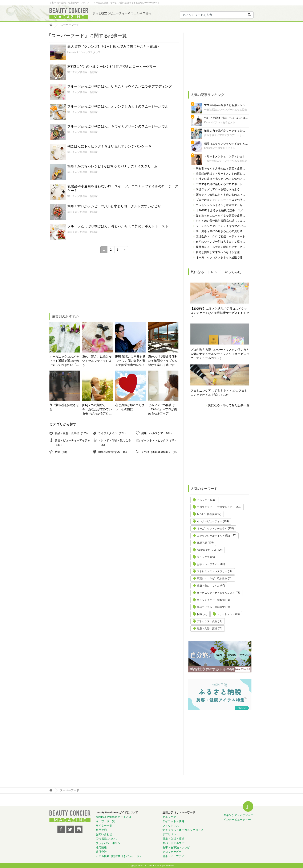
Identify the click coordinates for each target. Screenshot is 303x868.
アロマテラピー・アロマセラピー (216, 507)
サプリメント (171, 834)
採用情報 (101, 848)
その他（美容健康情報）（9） (160, 452)
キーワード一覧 (105, 821)
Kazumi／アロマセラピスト (220, 122)
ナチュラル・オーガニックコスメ (183, 830)
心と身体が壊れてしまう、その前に (130, 407)
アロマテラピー (172, 852)
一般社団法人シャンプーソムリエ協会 (226, 110)
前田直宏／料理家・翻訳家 (82, 72)
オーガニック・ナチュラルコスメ (216, 593)
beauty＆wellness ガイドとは (114, 817)
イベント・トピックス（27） (159, 440)
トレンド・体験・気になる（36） (114, 443)
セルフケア (203, 500)
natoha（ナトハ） (207, 550)
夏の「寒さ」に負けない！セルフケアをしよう (97, 361)
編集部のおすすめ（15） (113, 452)
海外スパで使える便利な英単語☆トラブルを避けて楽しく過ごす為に (163, 361)
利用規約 (101, 830)
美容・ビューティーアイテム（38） (72, 443)
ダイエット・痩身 (173, 821)
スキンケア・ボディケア (239, 815)
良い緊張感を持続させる (64, 407)
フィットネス (171, 826)
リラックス (203, 557)
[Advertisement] (81, 284)
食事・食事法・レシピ (176, 848)
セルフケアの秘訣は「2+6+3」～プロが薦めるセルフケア (163, 409)
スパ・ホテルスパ (173, 843)
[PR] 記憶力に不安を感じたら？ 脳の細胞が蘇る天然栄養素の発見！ (130, 361)
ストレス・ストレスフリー (212, 571)
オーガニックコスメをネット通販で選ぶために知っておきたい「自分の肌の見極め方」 (64, 361)
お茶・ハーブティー (208, 564)
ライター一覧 (104, 826)
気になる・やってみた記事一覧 (229, 405)
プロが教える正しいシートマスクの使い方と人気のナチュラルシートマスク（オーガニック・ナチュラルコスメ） (220, 354)
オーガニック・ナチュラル (212, 529)
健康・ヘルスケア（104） (157, 433)
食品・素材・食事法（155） (72, 433)
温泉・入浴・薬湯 (207, 629)
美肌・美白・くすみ (208, 586)
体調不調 (202, 543)
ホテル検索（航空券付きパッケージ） (119, 856)
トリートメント (226, 614)
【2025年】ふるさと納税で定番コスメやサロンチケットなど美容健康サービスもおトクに (220, 313)
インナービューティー (210, 521)
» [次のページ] (125, 250)
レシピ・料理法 (206, 514)
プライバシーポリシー (109, 843)
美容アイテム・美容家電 (211, 607)
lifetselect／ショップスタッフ (84, 52)
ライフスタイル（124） (113, 433)
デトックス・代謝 (207, 621)
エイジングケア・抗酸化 (211, 600)
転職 (199, 614)
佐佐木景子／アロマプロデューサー (224, 135)
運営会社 (101, 852)
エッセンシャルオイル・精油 (213, 536)
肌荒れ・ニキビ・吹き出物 (212, 579)
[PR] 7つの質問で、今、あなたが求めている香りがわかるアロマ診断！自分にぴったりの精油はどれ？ (97, 410)
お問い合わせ (104, 834)
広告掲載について (107, 839)
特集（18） (62, 452)
